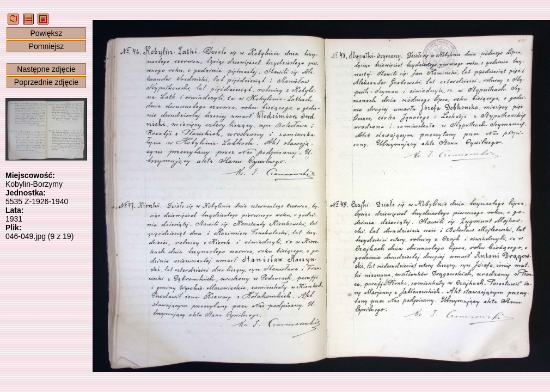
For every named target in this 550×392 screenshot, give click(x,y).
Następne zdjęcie (46, 69)
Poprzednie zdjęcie (46, 82)
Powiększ (46, 33)
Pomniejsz (47, 46)
